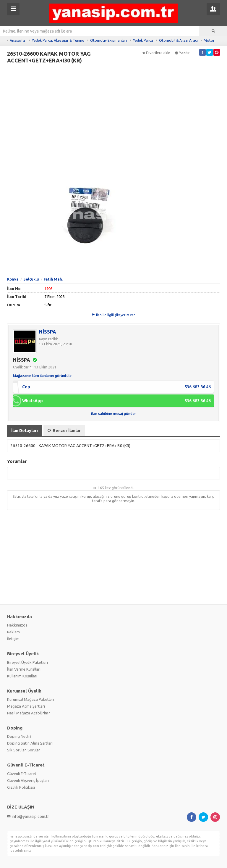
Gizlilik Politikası (21, 787)
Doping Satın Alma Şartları (30, 743)
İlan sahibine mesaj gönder (113, 414)
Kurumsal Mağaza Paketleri (31, 699)
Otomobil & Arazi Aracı (178, 40)
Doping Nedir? (19, 736)
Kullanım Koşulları (22, 676)
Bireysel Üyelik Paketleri (27, 662)
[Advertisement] (113, 112)
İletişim (13, 639)
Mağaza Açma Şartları (26, 706)
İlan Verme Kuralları (24, 669)
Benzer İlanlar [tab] (64, 431)
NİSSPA (48, 332)
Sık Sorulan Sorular (24, 750)
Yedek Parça (143, 40)
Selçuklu (31, 279)
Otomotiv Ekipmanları (109, 40)
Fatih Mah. (53, 279)
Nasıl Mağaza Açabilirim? (29, 713)
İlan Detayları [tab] (25, 431)
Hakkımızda (17, 625)
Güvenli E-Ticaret (22, 774)
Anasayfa (17, 40)
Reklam (13, 632)
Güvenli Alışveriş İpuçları (28, 780)
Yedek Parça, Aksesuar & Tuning (58, 40)
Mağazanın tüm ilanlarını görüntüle (42, 376)
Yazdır (182, 53)
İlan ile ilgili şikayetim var (113, 315)
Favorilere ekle (156, 53)
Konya (13, 279)
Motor (209, 40)
